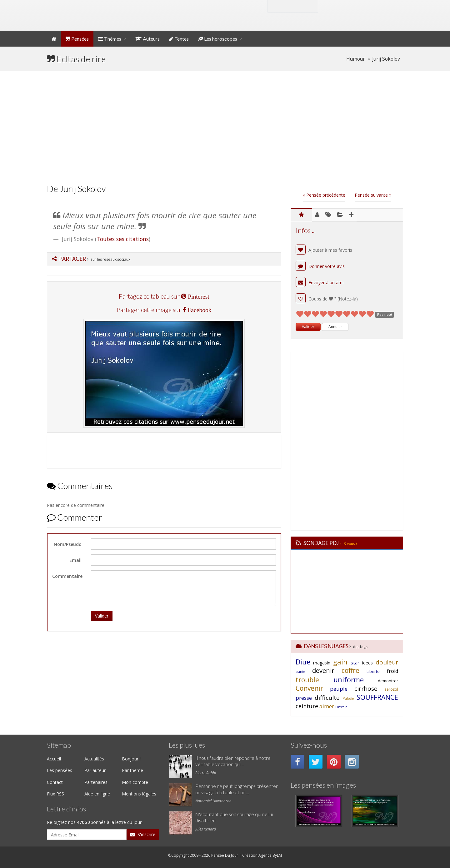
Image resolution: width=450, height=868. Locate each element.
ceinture (307, 706)
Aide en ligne (97, 794)
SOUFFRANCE (377, 697)
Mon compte (345, 6)
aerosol (391, 689)
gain (340, 662)
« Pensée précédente (324, 195)
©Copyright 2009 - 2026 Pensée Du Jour (203, 855)
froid (392, 671)
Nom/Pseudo (68, 544)
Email (75, 560)
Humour (356, 59)
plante (300, 672)
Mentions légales (139, 794)
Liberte (373, 671)
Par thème (132, 770)
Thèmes (110, 39)
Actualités (94, 759)
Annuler (335, 327)
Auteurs (147, 39)
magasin (322, 663)
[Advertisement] (225, 127)
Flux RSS (55, 794)
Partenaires (96, 782)
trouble (307, 680)
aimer (327, 706)
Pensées (77, 39)
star (355, 663)
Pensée (109, 11)
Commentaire (67, 576)
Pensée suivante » (373, 195)
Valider (102, 616)
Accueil (54, 759)
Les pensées (60, 770)
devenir (323, 671)
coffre (350, 670)
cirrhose (366, 689)
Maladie (348, 699)
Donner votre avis (320, 266)
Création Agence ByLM (262, 855)
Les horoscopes (218, 39)
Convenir (309, 688)
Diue (303, 662)
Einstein (341, 707)
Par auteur (95, 770)
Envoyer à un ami (320, 283)
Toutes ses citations (123, 239)
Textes (179, 39)
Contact (55, 782)
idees (367, 663)
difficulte (327, 698)
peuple (339, 689)
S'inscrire (143, 834)
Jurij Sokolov (386, 59)
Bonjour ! (131, 759)
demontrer (388, 681)
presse (304, 698)
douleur (387, 662)
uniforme (349, 679)
